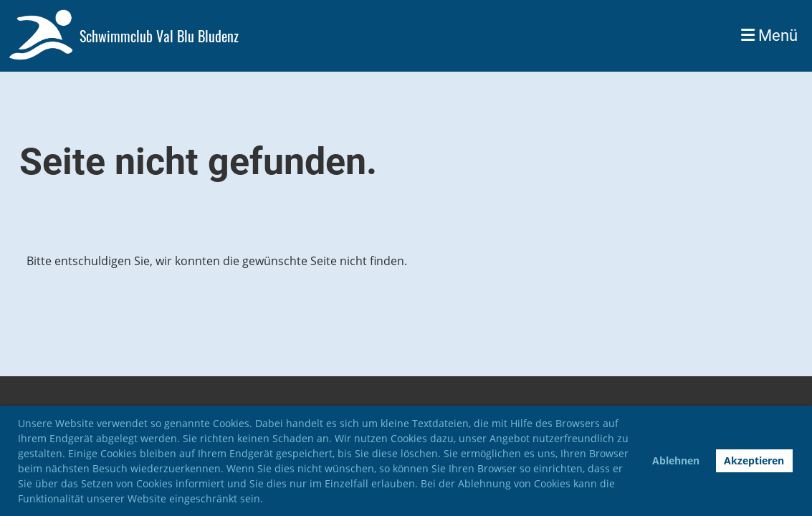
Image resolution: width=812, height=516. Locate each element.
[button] (268, 500)
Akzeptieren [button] (754, 460)
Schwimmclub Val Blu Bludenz (159, 36)
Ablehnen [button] (676, 460)
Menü (769, 35)
